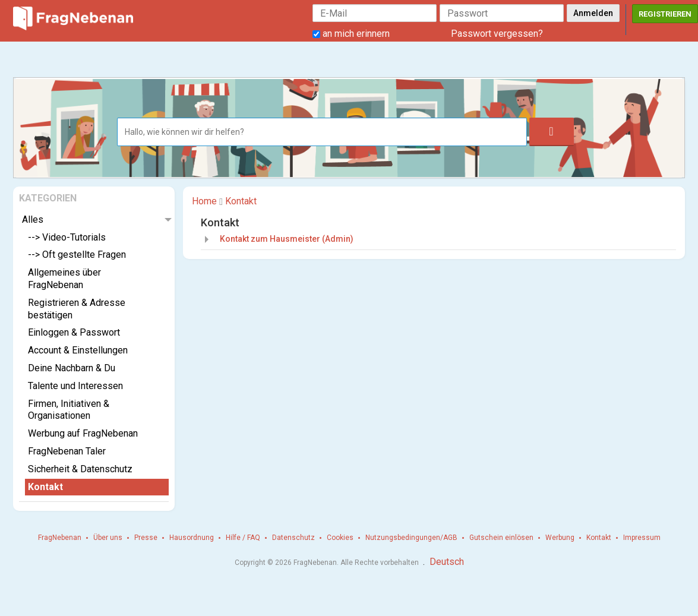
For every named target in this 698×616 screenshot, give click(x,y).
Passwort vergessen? (497, 34)
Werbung (560, 538)
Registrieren (665, 14)
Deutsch (447, 562)
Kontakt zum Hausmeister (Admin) (287, 239)
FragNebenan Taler (67, 451)
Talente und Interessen (75, 386)
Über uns (108, 538)
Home (204, 201)
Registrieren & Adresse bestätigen (77, 309)
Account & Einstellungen (78, 350)
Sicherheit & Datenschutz (80, 469)
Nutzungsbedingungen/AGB (411, 538)
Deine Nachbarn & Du (72, 368)
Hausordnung (192, 538)
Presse (146, 538)
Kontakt (45, 487)
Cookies (340, 538)
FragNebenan (60, 538)
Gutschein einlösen (501, 538)
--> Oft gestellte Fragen (77, 255)
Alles (33, 219)
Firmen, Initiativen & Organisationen (69, 410)
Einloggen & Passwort (74, 332)
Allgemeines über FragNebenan (64, 279)
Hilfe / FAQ (243, 538)
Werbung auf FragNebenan (83, 433)
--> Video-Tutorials (67, 237)
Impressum (642, 538)
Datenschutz (293, 538)
